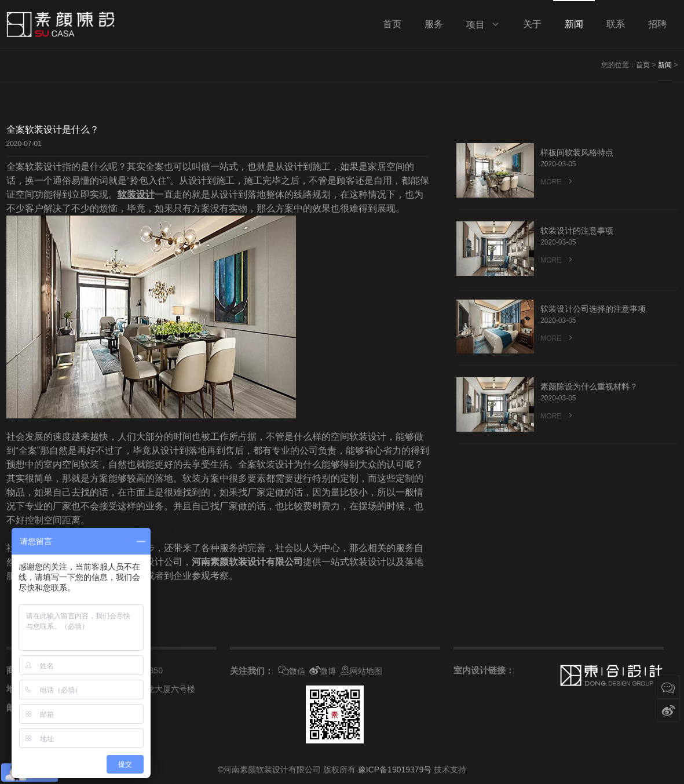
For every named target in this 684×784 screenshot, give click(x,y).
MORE (557, 182)
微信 (292, 671)
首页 (643, 65)
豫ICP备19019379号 (395, 770)
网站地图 (361, 671)
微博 (323, 671)
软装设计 (136, 194)
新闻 (665, 65)
